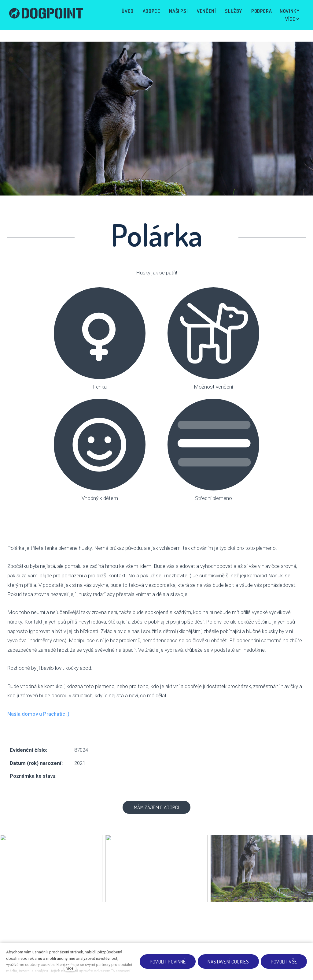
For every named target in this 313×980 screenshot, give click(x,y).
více (70, 968)
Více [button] (290, 14)
